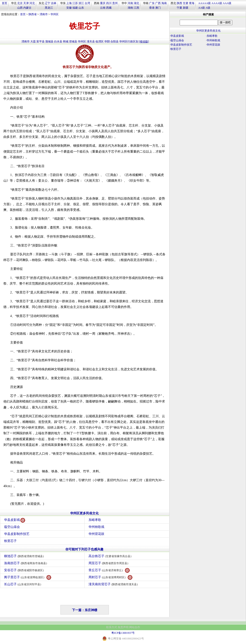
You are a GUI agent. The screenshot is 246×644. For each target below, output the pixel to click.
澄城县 (73, 41)
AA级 (202, 8)
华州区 (55, 14)
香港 (152, 8)
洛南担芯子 (26, 563)
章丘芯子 (109, 570)
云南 (103, 8)
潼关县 (91, 41)
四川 (109, 3)
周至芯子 (109, 563)
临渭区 (100, 41)
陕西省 (33, 14)
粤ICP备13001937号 (123, 633)
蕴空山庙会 (12, 527)
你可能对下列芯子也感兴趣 (84, 549)
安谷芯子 (25, 570)
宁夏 (179, 8)
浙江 (81, 3)
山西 (20, 8)
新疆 (186, 8)
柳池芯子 (25, 556)
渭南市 (44, 14)
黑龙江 (49, 8)
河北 (32, 3)
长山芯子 (23, 584)
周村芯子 (110, 577)
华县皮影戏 (15, 520)
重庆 (103, 3)
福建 (75, 8)
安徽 (69, 8)
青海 (192, 3)
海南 (164, 3)
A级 (208, 8)
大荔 (33, 41)
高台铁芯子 (111, 556)
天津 (26, 3)
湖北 (136, 3)
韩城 (66, 41)
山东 (81, 8)
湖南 (130, 8)
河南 (130, 3)
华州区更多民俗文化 (84, 513)
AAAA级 (217, 3)
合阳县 (115, 41)
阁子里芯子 (28, 577)
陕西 (179, 3)
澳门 (158, 8)
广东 (152, 3)
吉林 (54, 3)
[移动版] (144, 41)
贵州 (115, 3)
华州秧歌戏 (96, 527)
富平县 (41, 41)
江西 (136, 8)
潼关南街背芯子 (114, 584)
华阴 (107, 41)
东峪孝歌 (95, 520)
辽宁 (48, 3)
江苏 (75, 3)
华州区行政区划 (129, 41)
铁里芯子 (10, 541)
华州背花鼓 (96, 534)
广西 (158, 3)
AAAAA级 (204, 3)
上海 (69, 3)
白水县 (58, 41)
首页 (5, 3)
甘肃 (186, 3)
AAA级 (227, 3)
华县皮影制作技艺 (17, 534)
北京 (20, 3)
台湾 (87, 3)
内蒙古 (27, 8)
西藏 (109, 8)
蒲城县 (49, 41)
